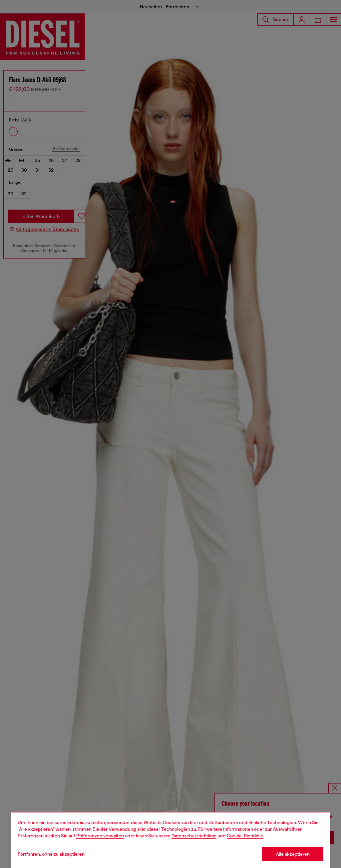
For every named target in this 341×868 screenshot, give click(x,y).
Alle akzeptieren (293, 854)
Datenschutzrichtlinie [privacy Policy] (194, 836)
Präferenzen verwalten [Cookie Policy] (100, 836)
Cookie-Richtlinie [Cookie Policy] (245, 836)
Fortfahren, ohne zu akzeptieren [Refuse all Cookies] (51, 854)
